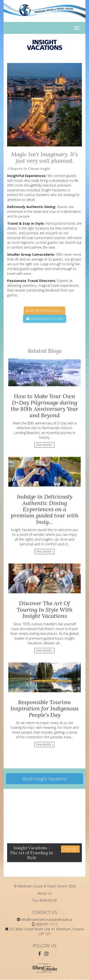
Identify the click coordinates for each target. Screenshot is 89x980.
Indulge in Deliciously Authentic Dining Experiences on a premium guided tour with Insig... (45, 509)
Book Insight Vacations (45, 779)
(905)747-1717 (47, 924)
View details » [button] (44, 445)
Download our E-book (45, 319)
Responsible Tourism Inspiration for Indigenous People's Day (44, 709)
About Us (45, 893)
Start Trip (70, 849)
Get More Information (44, 310)
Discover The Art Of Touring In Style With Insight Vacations (45, 610)
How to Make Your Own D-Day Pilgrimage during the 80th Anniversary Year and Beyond (44, 406)
